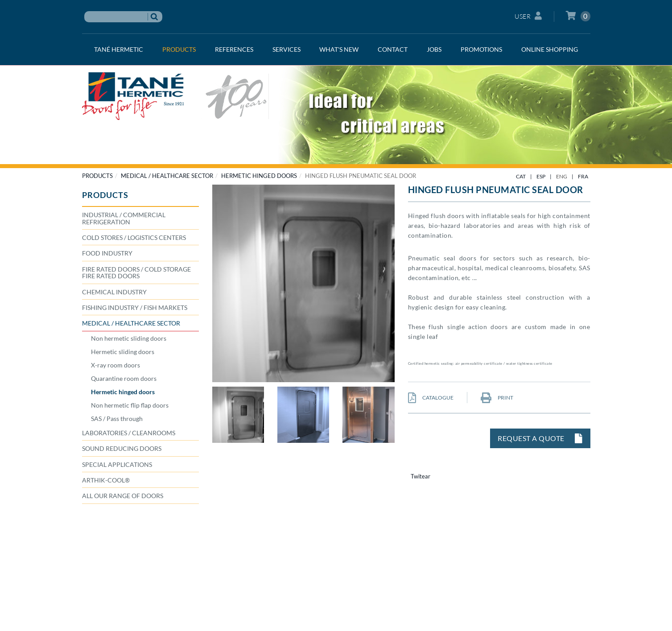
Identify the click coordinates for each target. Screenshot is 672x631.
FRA (583, 176)
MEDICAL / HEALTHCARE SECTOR (167, 176)
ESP (541, 176)
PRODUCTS (97, 176)
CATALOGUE (431, 398)
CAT (521, 176)
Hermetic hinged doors (259, 176)
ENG (562, 176)
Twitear (421, 476)
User (528, 16)
